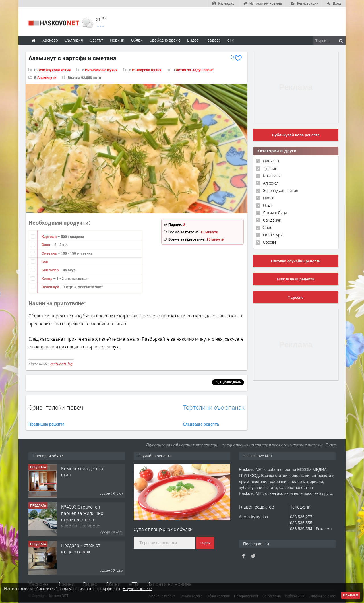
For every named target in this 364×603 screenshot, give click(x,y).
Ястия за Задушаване (195, 70)
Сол (45, 262)
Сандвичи (272, 220)
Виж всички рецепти (296, 279)
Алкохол (271, 183)
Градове (213, 40)
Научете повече (137, 589)
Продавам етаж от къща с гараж (81, 548)
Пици (268, 205)
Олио (46, 245)
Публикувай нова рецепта (296, 135)
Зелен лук (51, 287)
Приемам (351, 595)
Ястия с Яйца (275, 213)
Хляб (268, 227)
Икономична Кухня (101, 70)
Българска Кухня (147, 70)
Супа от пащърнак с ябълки (163, 529)
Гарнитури (273, 235)
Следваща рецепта (201, 424)
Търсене (296, 297)
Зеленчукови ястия (54, 70)
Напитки (271, 161)
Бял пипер (50, 270)
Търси (205, 543)
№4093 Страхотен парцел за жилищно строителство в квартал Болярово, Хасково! (82, 520)
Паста (269, 198)
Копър (47, 278)
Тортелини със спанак (214, 407)
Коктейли (272, 176)
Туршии (270, 168)
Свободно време (165, 40)
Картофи (49, 236)
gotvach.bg (61, 364)
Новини (117, 40)
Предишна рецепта (46, 424)
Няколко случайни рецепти (296, 261)
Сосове (270, 242)
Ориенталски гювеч (56, 407)
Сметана (49, 253)
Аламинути (47, 77)
